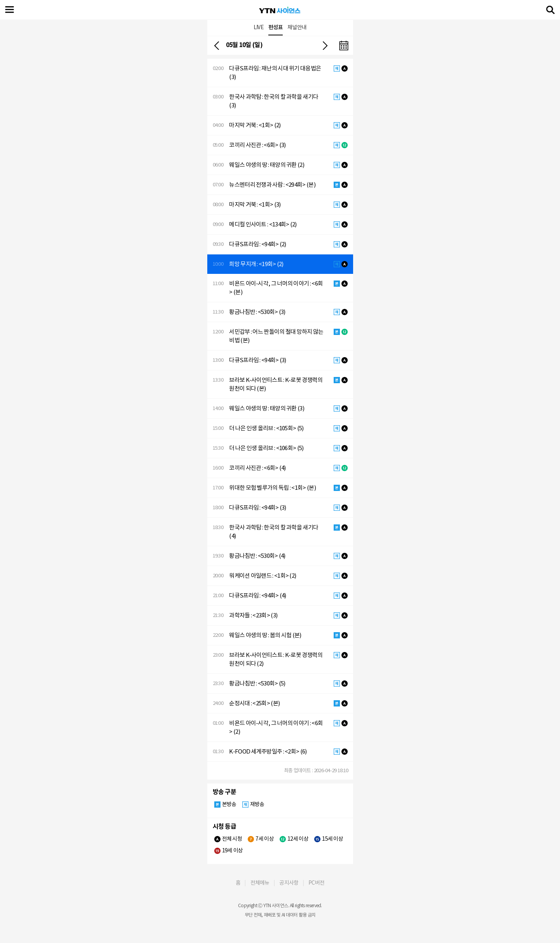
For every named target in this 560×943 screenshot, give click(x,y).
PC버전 (316, 883)
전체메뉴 (260, 883)
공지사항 (289, 883)
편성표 (276, 27)
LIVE (259, 27)
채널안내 (297, 27)
